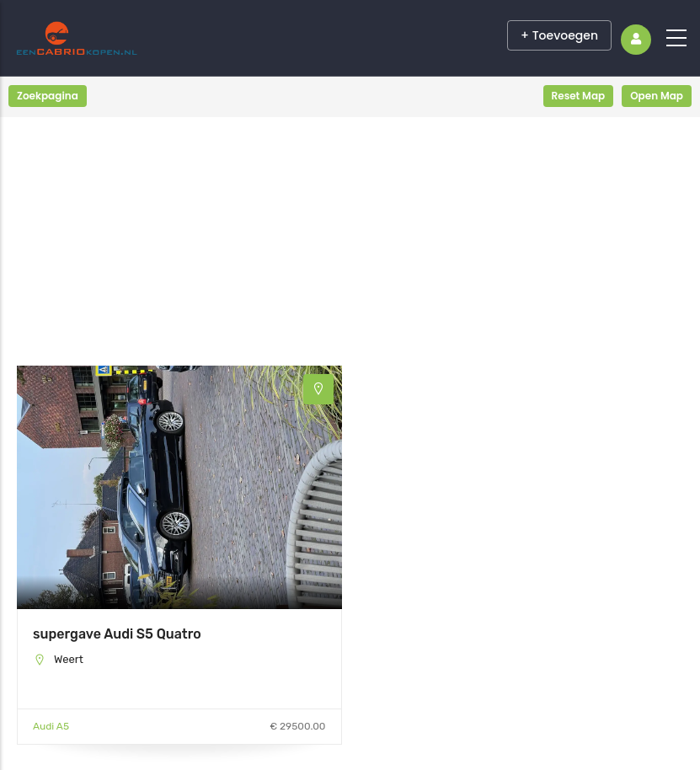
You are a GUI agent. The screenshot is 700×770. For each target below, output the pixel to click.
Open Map (657, 96)
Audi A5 (51, 726)
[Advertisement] (179, 248)
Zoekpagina (48, 96)
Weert (69, 659)
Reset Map (579, 96)
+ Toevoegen (559, 35)
